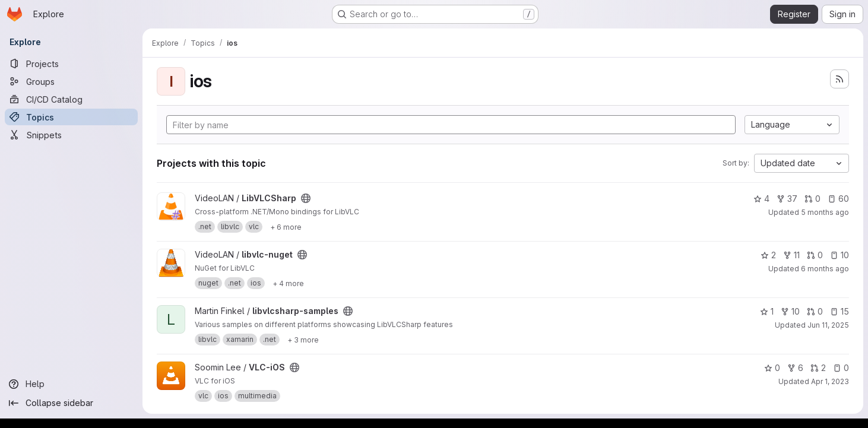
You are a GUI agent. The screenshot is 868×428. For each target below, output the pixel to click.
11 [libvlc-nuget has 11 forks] (791, 255)
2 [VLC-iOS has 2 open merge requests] (818, 368)
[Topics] (71, 117)
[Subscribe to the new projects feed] (840, 79)
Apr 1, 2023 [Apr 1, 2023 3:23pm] (830, 381)
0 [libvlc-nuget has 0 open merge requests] (815, 255)
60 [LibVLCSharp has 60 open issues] (838, 199)
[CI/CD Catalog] (71, 99)
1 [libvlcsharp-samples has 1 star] (767, 311)
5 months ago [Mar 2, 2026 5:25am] (825, 212)
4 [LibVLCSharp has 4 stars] (761, 199)
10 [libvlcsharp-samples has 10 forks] (790, 311)
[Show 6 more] (286, 227)
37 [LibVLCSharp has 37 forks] (787, 199)
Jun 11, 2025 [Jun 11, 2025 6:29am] (828, 325)
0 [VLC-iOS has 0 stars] (772, 368)
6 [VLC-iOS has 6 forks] (795, 368)
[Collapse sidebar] (71, 403)
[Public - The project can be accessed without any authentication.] (306, 198)
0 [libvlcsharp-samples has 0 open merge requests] (815, 311)
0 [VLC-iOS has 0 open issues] (841, 368)
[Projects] (71, 64)
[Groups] (71, 81)
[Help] (71, 384)
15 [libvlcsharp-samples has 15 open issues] (840, 311)
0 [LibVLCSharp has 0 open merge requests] (812, 199)
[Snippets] (71, 135)
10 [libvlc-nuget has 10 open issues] (840, 255)
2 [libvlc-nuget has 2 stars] (768, 255)
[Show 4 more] (288, 283)
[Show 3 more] (303, 340)
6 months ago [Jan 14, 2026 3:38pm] (825, 269)
